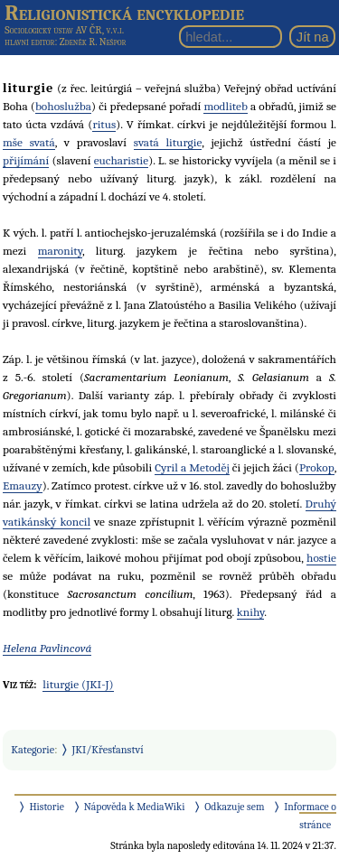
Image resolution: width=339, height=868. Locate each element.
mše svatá (29, 142)
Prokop (317, 467)
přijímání (26, 160)
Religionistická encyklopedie (124, 13)
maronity (60, 251)
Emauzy (23, 485)
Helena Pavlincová (47, 648)
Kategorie (33, 750)
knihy (250, 612)
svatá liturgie (168, 142)
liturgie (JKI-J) (78, 684)
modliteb (226, 106)
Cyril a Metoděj (192, 467)
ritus (104, 124)
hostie (321, 558)
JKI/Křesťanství (108, 750)
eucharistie (122, 160)
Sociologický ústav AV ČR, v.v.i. (64, 30)
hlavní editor (29, 42)
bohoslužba (63, 106)
